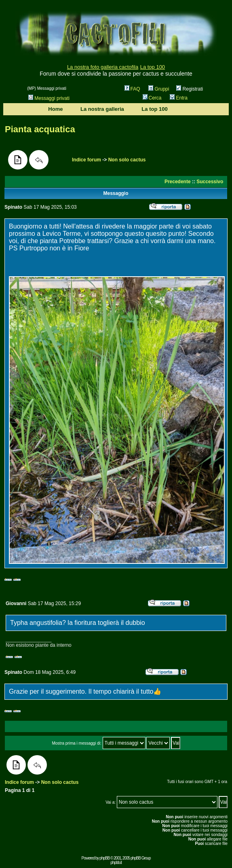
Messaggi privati (49, 98)
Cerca (152, 98)
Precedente (178, 182)
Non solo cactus (127, 160)
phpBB (104, 858)
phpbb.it (116, 863)
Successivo (210, 182)
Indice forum (86, 160)
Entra (179, 98)
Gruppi (159, 89)
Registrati (190, 89)
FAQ (132, 89)
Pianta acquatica (40, 129)
